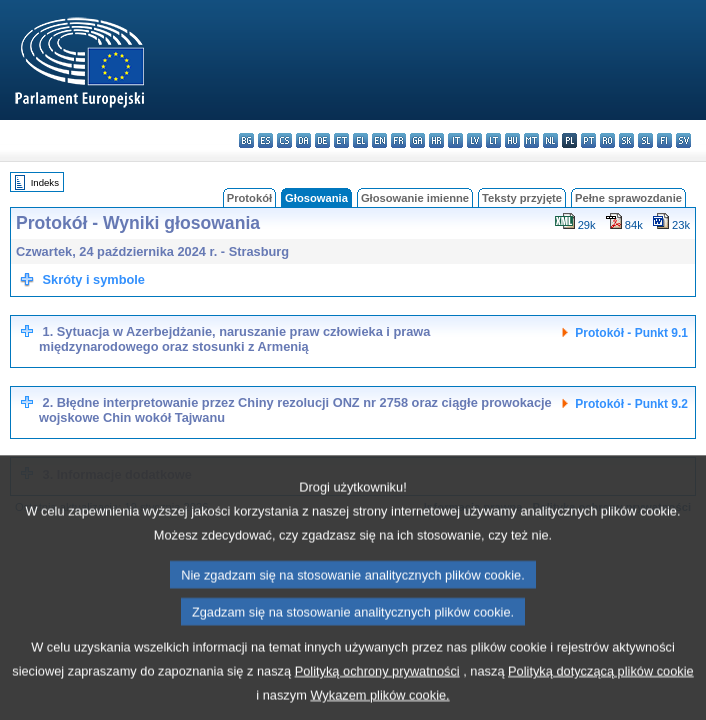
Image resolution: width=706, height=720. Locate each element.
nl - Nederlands (550, 140)
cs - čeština (284, 140)
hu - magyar (512, 140)
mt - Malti (531, 140)
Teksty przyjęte (522, 198)
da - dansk (303, 140)
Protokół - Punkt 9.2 (631, 404)
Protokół (249, 198)
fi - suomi (664, 140)
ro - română (607, 140)
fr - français (398, 140)
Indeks (45, 182)
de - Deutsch (322, 140)
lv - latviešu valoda (474, 140)
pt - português (588, 140)
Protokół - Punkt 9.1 (631, 333)
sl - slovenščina (645, 140)
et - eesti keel (341, 140)
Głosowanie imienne (415, 198)
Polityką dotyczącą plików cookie (601, 695)
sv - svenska (683, 140)
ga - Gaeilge (417, 140)
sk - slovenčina (626, 140)
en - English (379, 140)
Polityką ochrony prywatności (377, 695)
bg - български (246, 140)
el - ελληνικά (360, 140)
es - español (265, 140)
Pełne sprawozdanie (628, 198)
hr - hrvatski (436, 140)
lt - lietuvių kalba (493, 140)
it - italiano (455, 140)
